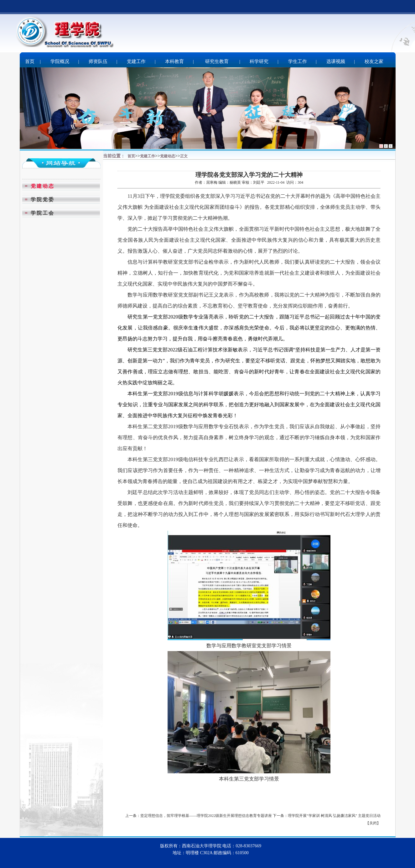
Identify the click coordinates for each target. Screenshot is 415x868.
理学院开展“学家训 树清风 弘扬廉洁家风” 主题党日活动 (334, 816)
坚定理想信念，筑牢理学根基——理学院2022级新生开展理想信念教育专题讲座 (206, 816)
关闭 (373, 823)
